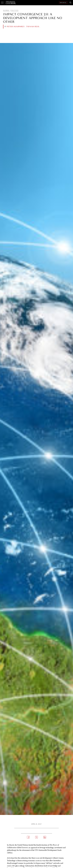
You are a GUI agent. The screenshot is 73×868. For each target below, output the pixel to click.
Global (6, 10)
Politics (14, 10)
